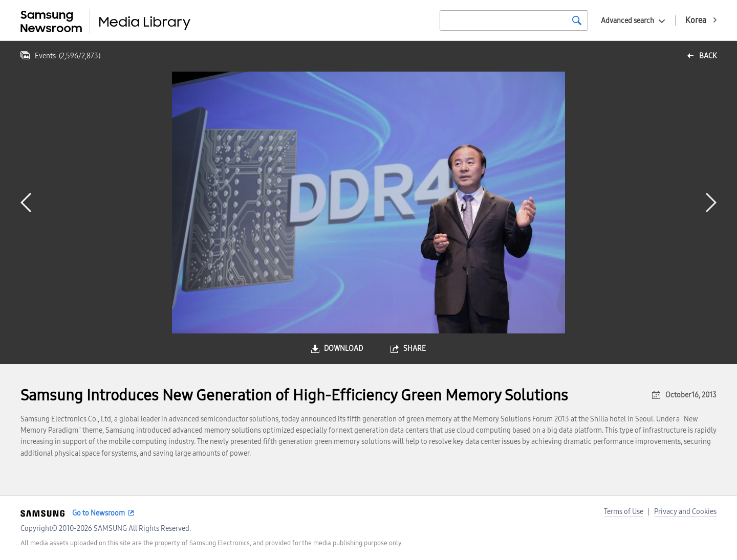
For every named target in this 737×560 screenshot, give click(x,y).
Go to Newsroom (99, 513)
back (708, 56)
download (343, 349)
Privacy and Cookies (685, 512)
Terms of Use (624, 512)
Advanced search (627, 21)
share (415, 349)
